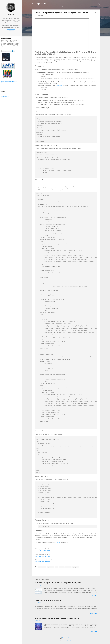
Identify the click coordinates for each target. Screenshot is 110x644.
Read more (93, 595)
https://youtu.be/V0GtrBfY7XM (43, 550)
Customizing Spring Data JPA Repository (48, 600)
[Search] (99, 4)
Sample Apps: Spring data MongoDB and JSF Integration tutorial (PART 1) (58, 582)
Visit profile (11, 30)
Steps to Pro (41, 4)
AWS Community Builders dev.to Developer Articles (9, 82)
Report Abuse (5, 96)
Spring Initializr (59, 85)
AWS (40, 566)
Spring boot (68, 566)
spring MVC (76, 566)
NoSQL (61, 566)
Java (56, 566)
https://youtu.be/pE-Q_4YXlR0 (42, 555)
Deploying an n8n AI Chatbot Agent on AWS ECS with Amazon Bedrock (57, 617)
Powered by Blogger (66, 637)
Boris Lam (11, 15)
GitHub (58, 542)
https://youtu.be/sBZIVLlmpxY (42, 561)
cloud (44, 566)
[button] (96, 13)
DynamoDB (50, 566)
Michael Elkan (69, 640)
